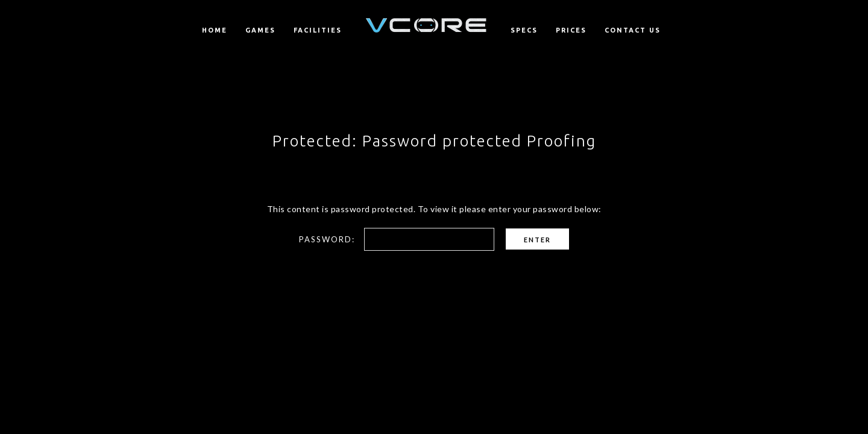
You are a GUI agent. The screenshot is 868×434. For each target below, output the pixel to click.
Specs (524, 30)
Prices (571, 30)
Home (215, 30)
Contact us (633, 30)
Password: (397, 239)
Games (260, 30)
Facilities (318, 30)
